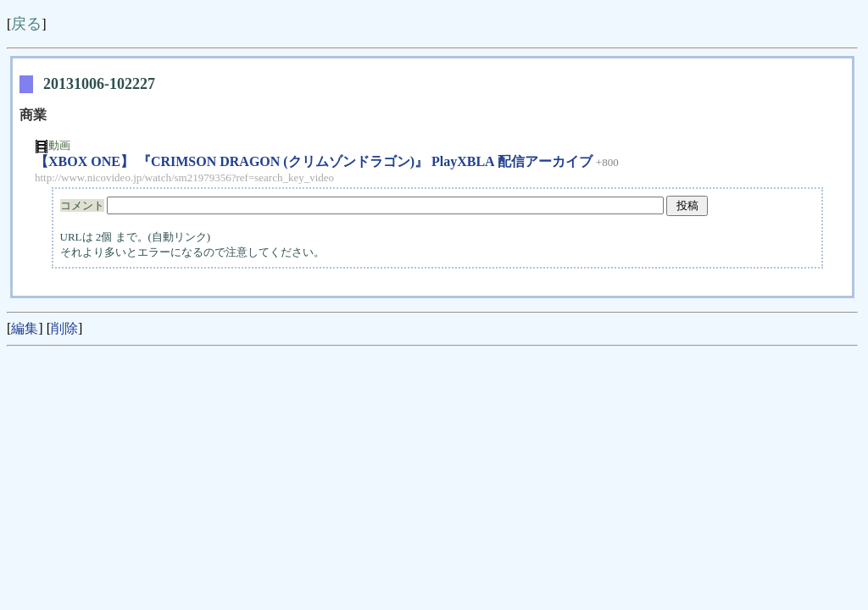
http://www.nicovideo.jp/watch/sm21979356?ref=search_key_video (184, 177)
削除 (64, 328)
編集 (25, 328)
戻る (26, 24)
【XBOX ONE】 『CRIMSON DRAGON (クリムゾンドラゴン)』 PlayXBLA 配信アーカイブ (314, 161)
